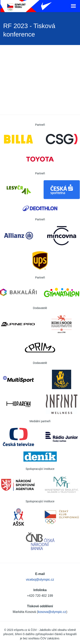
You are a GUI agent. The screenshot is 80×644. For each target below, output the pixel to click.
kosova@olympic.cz (52, 612)
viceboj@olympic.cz (40, 580)
